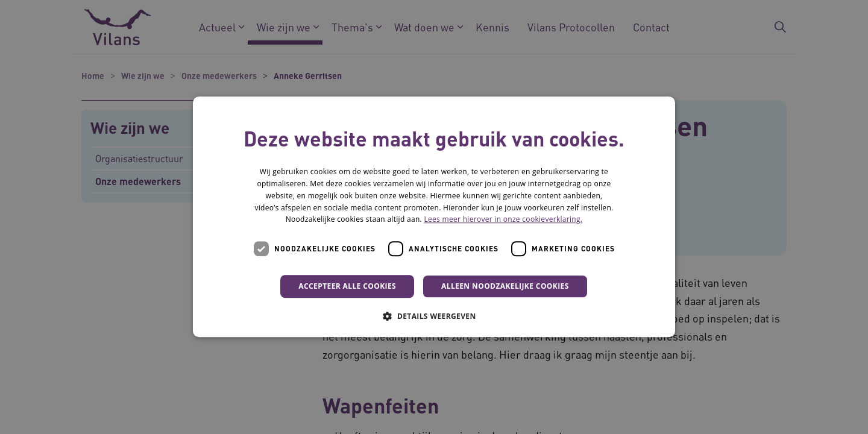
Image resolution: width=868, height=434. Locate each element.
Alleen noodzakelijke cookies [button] (505, 286)
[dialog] (434, 217)
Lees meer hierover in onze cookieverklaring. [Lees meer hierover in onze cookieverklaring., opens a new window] (503, 220)
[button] (434, 316)
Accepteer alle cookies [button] (347, 286)
